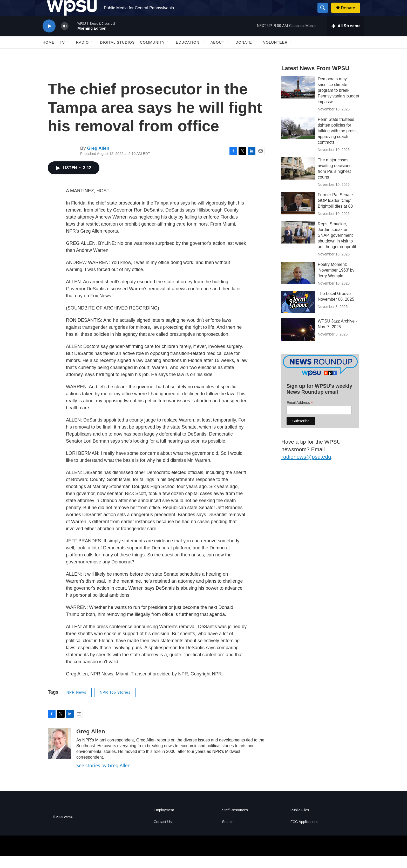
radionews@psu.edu (306, 468)
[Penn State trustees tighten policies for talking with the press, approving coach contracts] (298, 140)
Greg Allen (98, 160)
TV (62, 54)
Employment (164, 822)
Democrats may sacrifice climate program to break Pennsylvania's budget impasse (338, 102)
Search (228, 834)
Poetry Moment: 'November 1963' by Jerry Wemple (336, 282)
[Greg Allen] (59, 755)
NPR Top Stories (115, 704)
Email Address (300, 414)
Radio (82, 54)
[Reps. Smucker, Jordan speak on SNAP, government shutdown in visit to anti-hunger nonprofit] (298, 244)
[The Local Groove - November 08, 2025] (298, 314)
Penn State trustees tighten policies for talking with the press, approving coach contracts (338, 143)
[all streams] (346, 38)
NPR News (76, 704)
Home (49, 54)
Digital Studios (117, 54)
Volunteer (276, 54)
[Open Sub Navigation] (69, 54)
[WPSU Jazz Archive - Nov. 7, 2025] (298, 341)
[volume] (65, 38)
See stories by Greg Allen (103, 777)
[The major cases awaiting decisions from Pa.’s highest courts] (298, 180)
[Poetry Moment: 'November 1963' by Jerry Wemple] (298, 285)
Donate (351, 14)
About (217, 54)
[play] (49, 38)
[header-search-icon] (325, 14)
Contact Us (163, 834)
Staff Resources (235, 822)
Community (152, 54)
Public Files (300, 822)
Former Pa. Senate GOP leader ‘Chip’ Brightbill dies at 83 (335, 212)
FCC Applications (304, 834)
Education (188, 54)
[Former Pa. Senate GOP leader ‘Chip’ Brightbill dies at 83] (298, 215)
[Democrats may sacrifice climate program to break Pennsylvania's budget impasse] (298, 99)
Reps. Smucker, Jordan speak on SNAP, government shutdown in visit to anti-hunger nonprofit (337, 247)
